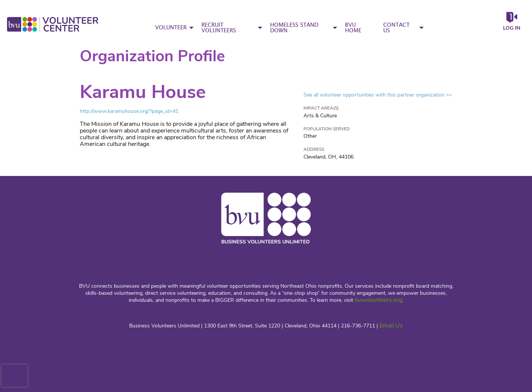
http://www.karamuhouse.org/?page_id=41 (129, 111)
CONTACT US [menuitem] (396, 28)
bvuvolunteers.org (378, 300)
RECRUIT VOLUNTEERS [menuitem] (219, 28)
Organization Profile (152, 56)
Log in (512, 28)
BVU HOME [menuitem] (353, 28)
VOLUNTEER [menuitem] (171, 28)
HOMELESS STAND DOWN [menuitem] (294, 28)
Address (314, 149)
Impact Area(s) (321, 108)
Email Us (391, 326)
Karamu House (143, 92)
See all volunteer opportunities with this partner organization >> (378, 95)
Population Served (327, 129)
